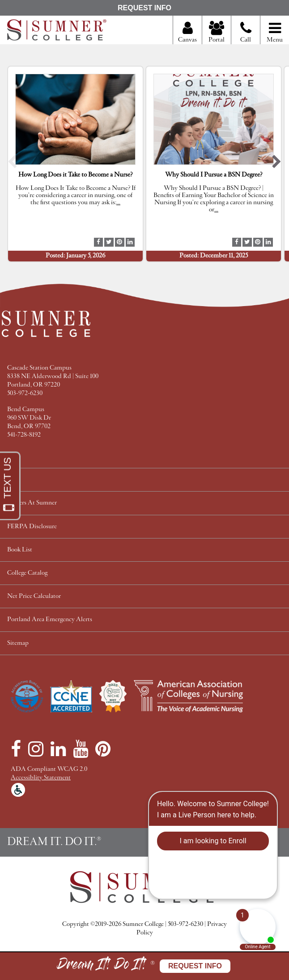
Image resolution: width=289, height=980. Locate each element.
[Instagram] (36, 749)
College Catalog (27, 573)
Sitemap (18, 643)
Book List (20, 550)
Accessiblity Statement (41, 778)
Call (246, 36)
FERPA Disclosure (32, 527)
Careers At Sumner (32, 503)
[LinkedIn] (58, 749)
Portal (217, 33)
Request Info (144, 8)
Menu (275, 33)
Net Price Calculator (34, 596)
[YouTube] (81, 749)
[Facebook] (16, 749)
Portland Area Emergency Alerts (50, 620)
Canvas (187, 33)
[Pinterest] (103, 749)
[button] (12, 164)
